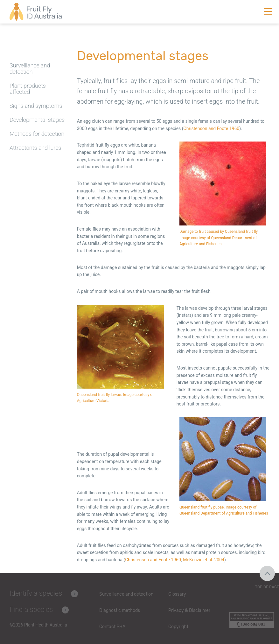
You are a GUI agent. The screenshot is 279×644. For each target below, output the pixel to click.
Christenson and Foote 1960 (212, 128)
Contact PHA (112, 627)
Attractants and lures (35, 148)
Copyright (178, 627)
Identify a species (36, 593)
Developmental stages (37, 120)
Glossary (177, 594)
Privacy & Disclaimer (189, 610)
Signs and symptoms (36, 106)
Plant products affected (28, 89)
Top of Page (267, 587)
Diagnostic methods (120, 610)
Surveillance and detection (30, 69)
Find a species (31, 609)
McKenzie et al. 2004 (204, 560)
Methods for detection (37, 134)
